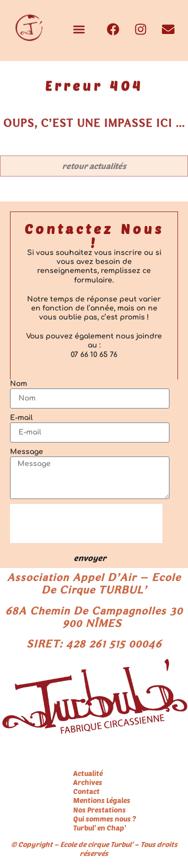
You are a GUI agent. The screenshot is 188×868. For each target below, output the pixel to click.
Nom (19, 384)
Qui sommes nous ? (105, 819)
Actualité (88, 773)
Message (27, 452)
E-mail (21, 418)
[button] (79, 29)
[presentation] (86, 523)
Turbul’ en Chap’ (100, 828)
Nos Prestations (100, 810)
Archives (88, 782)
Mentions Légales (102, 800)
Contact (86, 791)
